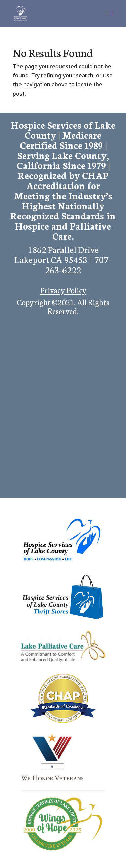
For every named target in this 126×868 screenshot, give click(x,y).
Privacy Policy (63, 290)
